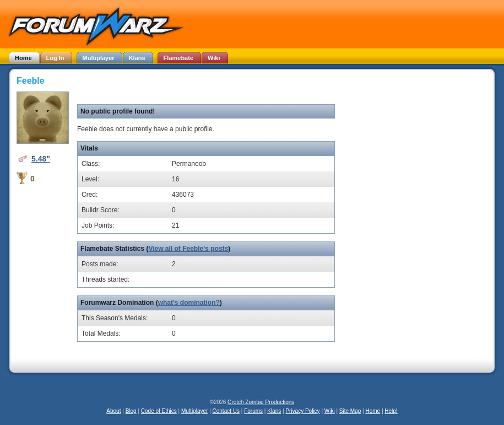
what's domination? (189, 303)
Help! (391, 411)
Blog (131, 411)
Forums (253, 411)
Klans (274, 411)
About (113, 411)
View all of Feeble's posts (188, 249)
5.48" (41, 159)
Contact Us (226, 411)
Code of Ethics (159, 411)
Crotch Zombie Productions (261, 402)
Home (373, 411)
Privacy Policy (302, 411)
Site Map (350, 411)
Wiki (330, 411)
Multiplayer (194, 411)
